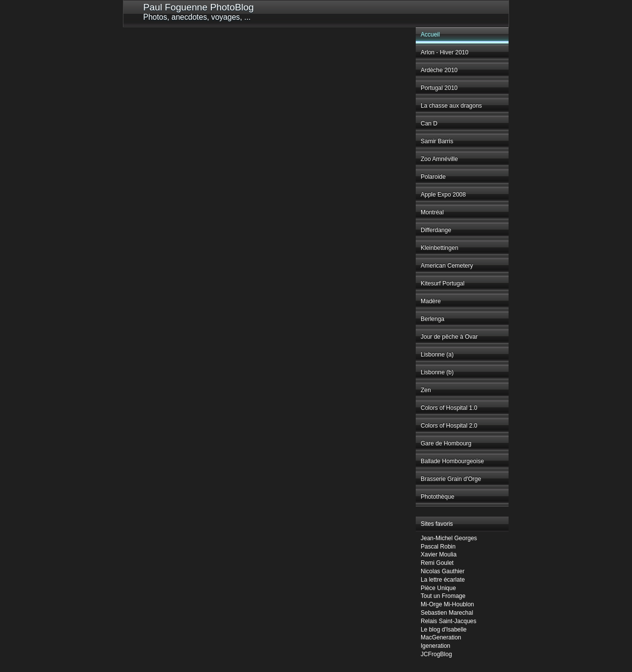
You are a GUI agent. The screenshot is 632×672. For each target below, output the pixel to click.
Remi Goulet (437, 563)
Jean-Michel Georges (449, 538)
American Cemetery (447, 266)
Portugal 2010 (439, 88)
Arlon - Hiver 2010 (445, 52)
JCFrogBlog (436, 654)
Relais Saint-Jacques (449, 621)
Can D (429, 123)
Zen (426, 390)
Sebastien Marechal (447, 613)
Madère (431, 301)
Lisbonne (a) (437, 355)
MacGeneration (441, 637)
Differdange (436, 230)
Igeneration (435, 646)
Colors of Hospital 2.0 (449, 426)
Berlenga (433, 319)
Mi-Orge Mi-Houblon (447, 604)
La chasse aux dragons (451, 106)
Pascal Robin (438, 547)
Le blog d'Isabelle (444, 630)
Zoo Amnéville (439, 159)
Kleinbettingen (439, 248)
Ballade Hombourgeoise (452, 461)
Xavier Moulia (439, 554)
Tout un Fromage (443, 596)
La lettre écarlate (443, 580)
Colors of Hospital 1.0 (449, 408)
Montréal (432, 212)
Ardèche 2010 (439, 70)
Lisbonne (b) (437, 372)
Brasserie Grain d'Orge (451, 479)
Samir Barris (437, 141)
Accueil (430, 35)
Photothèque (437, 497)
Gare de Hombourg (446, 443)
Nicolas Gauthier (443, 571)
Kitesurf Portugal (443, 283)
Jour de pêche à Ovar (449, 337)
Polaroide (433, 177)
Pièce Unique (438, 588)
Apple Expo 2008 (443, 195)
